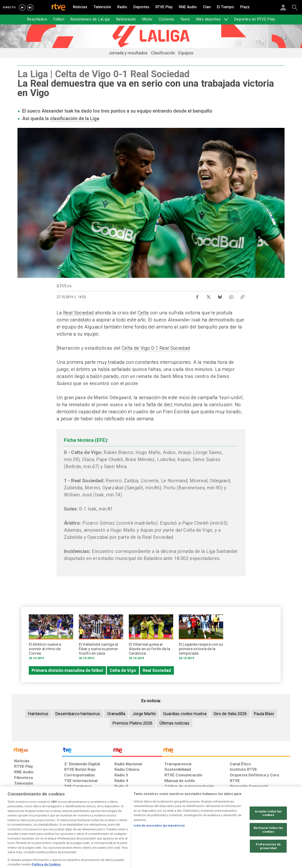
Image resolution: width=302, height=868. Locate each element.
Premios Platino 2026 (132, 723)
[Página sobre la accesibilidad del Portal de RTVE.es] (179, 832)
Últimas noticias (174, 723)
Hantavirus (38, 714)
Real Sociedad (78, 313)
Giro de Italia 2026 (230, 714)
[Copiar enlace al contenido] (243, 296)
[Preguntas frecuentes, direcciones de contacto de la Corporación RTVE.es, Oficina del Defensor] (232, 832)
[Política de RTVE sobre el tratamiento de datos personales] (57, 832)
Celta (143, 313)
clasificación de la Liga (75, 118)
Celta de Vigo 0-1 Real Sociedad (156, 348)
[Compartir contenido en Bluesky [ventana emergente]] (220, 296)
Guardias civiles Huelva (185, 714)
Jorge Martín (144, 714)
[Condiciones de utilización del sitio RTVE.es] (22, 832)
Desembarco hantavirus (78, 714)
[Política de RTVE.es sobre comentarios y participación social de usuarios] (269, 832)
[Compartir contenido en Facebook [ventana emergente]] (197, 296)
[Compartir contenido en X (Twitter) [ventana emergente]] (209, 296)
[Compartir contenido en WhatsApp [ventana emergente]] (231, 296)
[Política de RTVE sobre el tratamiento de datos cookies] (100, 832)
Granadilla (116, 714)
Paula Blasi (264, 714)
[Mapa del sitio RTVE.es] (207, 832)
